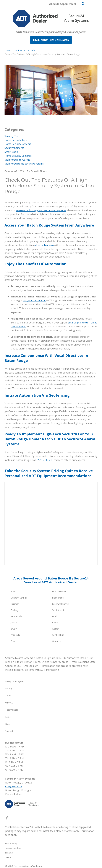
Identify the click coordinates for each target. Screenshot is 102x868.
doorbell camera (44, 245)
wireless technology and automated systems (41, 210)
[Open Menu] (15, 4)
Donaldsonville (59, 591)
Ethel (55, 616)
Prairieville (15, 635)
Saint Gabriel (58, 635)
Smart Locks (11, 152)
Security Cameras (14, 148)
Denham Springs (19, 598)
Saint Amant (58, 610)
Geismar (15, 604)
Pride (13, 641)
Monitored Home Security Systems (24, 164)
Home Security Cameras (18, 156)
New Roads (16, 616)
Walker (55, 629)
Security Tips (12, 136)
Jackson (14, 622)
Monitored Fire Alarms (17, 160)
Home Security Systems (18, 144)
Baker (55, 622)
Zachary (15, 610)
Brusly (14, 629)
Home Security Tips (16, 140)
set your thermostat (34, 300)
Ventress (56, 641)
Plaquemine (58, 598)
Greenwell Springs (61, 604)
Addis (13, 591)
